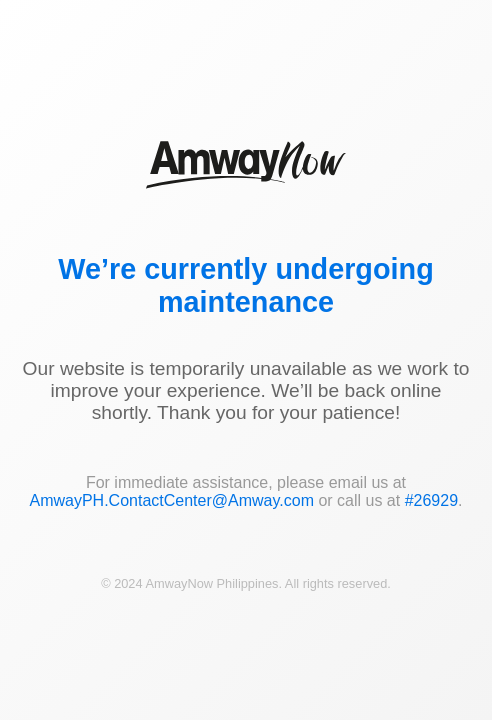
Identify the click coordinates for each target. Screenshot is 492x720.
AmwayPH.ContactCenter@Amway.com (171, 500)
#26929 (431, 500)
